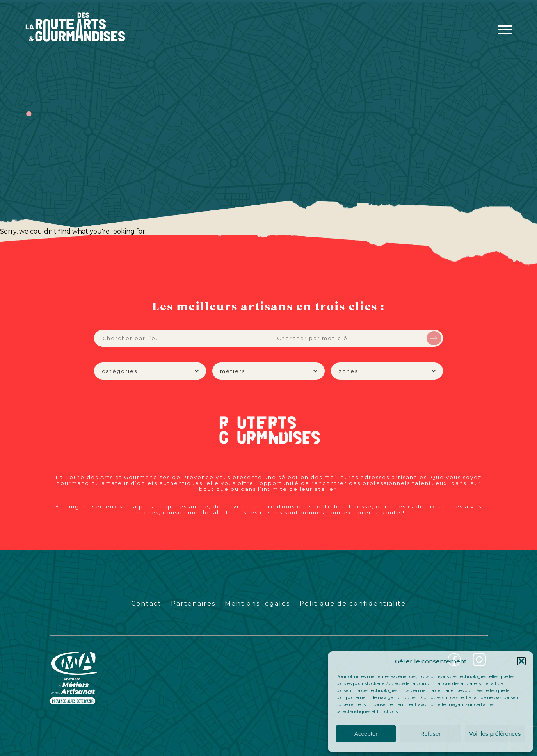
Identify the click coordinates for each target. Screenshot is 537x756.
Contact (146, 604)
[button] (521, 661)
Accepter (366, 734)
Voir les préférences (495, 734)
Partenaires (193, 604)
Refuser (431, 734)
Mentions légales (257, 604)
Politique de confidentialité (353, 604)
